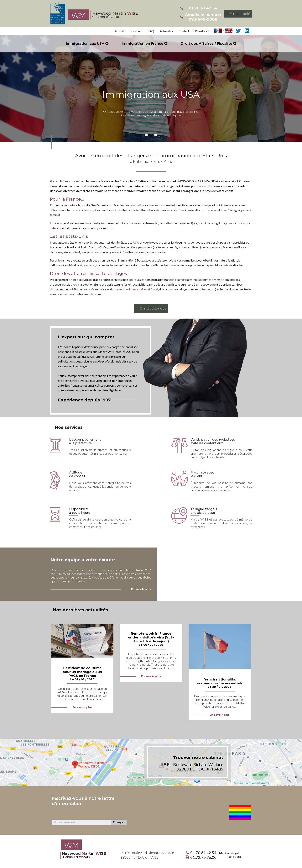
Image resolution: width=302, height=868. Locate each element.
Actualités (166, 31)
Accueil (119, 31)
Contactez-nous (153, 308)
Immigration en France (143, 44)
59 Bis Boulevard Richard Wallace (147, 855)
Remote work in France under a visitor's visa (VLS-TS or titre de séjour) (151, 637)
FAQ (151, 31)
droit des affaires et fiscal (141, 289)
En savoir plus (82, 707)
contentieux (205, 289)
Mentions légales (230, 853)
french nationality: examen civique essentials (220, 681)
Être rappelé (240, 14)
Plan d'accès (203, 31)
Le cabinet (136, 31)
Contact (184, 31)
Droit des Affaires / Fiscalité (206, 44)
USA (136, 242)
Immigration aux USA (85, 44)
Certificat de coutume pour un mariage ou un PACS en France (82, 672)
